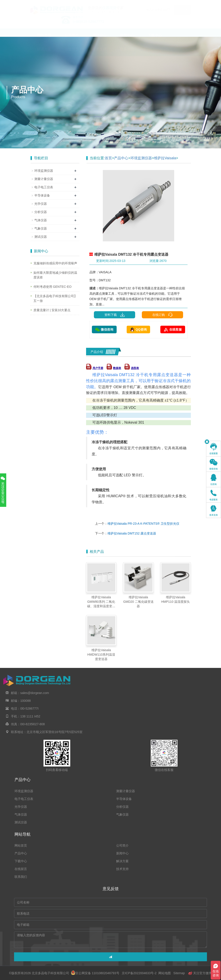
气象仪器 (41, 228)
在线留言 (72, 53)
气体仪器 (41, 220)
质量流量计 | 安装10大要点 (52, 310)
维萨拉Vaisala (165, 158)
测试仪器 (41, 237)
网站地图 (165, 973)
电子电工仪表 (44, 187)
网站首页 (44, 40)
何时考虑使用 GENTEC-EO (53, 287)
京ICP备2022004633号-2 (139, 973)
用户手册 (95, 368)
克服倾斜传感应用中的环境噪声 (55, 263)
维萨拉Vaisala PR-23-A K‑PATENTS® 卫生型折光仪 (143, 524)
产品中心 (99, 40)
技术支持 (99, 53)
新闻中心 (127, 40)
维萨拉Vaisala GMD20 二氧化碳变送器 (138, 602)
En (186, 3)
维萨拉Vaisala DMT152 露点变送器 (132, 533)
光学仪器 (41, 204)
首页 (108, 158)
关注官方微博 (200, 973)
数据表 (114, 368)
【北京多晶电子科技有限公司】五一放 (55, 298)
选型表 (132, 368)
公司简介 (72, 40)
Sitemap (179, 973)
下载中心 (155, 40)
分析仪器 (41, 212)
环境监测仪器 (141, 158)
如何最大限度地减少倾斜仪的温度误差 (55, 275)
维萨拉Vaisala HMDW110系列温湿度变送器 (101, 655)
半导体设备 (42, 195)
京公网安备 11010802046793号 (95, 973)
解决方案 (44, 53)
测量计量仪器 (44, 179)
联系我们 (127, 53)
